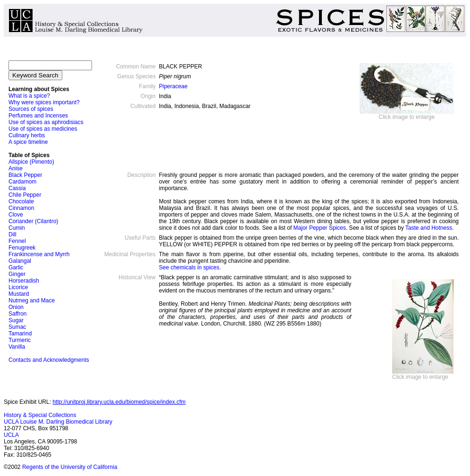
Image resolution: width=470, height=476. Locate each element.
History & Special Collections (40, 415)
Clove (16, 215)
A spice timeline (28, 142)
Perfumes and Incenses (39, 116)
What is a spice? (29, 96)
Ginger (17, 274)
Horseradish (24, 281)
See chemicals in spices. (190, 267)
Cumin (17, 228)
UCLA (11, 435)
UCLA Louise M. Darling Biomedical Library (58, 422)
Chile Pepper (25, 195)
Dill (13, 234)
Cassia (17, 188)
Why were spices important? (44, 102)
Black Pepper (25, 175)
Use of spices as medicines (43, 129)
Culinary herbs (27, 135)
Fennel (17, 241)
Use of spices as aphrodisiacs (46, 122)
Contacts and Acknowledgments (49, 360)
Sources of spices (31, 109)
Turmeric (20, 340)
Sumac (17, 327)
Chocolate (21, 201)
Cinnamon (21, 208)
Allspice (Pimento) (31, 162)
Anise (16, 168)
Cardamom (22, 182)
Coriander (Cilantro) (33, 221)
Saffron (17, 314)
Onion (16, 307)
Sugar (16, 320)
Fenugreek (22, 248)
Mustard (19, 294)
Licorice (18, 287)
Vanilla (17, 347)
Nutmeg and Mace (32, 301)
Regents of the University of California (70, 467)
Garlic (16, 267)
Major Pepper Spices (320, 228)
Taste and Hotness (429, 228)
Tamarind (20, 334)
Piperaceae (173, 86)
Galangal (20, 261)
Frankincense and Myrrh (39, 254)
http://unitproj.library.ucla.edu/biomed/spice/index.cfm (119, 402)
